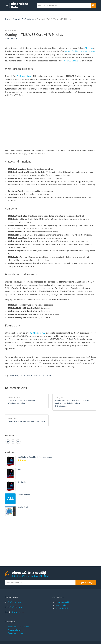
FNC (17, 375)
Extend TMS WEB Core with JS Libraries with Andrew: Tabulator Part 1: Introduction (72, 403)
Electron (89, 48)
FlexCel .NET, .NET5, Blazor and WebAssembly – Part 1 (22, 402)
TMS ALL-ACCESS (24, 495)
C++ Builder (22, 482)
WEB (49, 375)
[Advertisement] (50, 541)
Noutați (16, 19)
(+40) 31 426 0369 (15, 602)
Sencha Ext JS (23, 507)
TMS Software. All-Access (31, 375)
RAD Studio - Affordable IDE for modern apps (35, 457)
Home (8, 19)
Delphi (20, 470)
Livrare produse (61, 605)
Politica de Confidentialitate (19, 627)
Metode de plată (62, 608)
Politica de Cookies (15, 633)
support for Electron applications (79, 51)
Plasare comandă (62, 602)
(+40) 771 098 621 (17, 607)
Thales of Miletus (24, 76)
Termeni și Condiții (15, 630)
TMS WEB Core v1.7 (71, 61)
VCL (44, 375)
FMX (12, 375)
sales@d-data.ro (17, 612)
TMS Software (28, 19)
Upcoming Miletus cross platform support (26, 421)
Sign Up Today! (86, 583)
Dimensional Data (20, 5)
